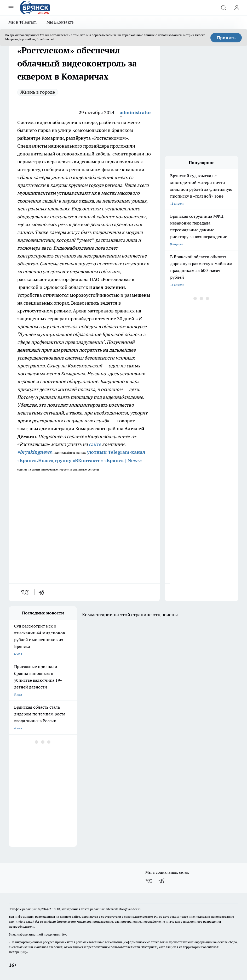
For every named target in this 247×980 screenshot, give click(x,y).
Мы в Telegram (22, 22)
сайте (95, 444)
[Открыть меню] (11, 8)
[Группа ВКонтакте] (149, 881)
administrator (136, 112)
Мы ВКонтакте (60, 22)
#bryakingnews (34, 452)
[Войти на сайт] (237, 8)
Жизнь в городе (38, 92)
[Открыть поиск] (223, 8)
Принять (226, 38)
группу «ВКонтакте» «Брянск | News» (98, 460)
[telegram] (43, 592)
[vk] (25, 592)
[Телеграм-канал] (162, 881)
